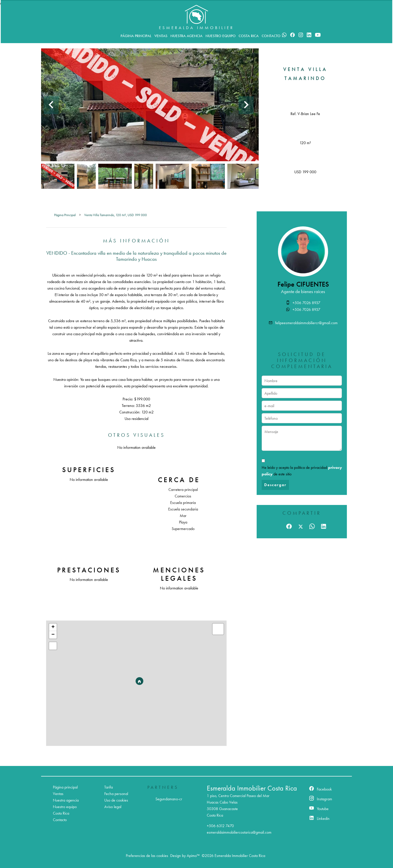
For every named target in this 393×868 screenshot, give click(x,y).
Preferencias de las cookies (147, 856)
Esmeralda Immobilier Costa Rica (252, 788)
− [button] (53, 635)
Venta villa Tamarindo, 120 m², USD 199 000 (116, 215)
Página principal (65, 215)
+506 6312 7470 (220, 826)
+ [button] (53, 627)
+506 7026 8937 (306, 303)
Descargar (275, 485)
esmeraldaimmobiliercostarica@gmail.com (239, 832)
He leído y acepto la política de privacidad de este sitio (302, 471)
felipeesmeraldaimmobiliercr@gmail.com (306, 323)
